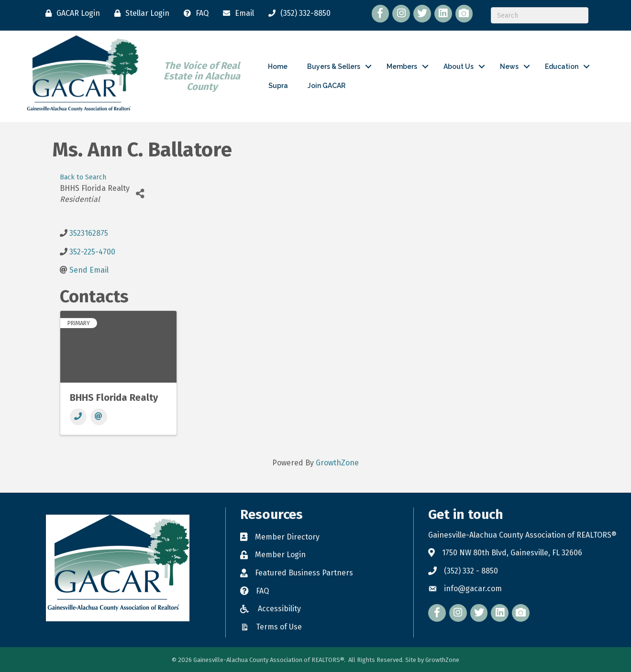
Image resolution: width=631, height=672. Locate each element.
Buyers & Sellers (334, 66)
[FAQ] (194, 13)
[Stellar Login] (139, 13)
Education (562, 66)
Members (402, 66)
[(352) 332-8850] (297, 13)
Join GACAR (327, 86)
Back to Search (83, 177)
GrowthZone (337, 463)
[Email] (236, 13)
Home (278, 66)
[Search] (540, 15)
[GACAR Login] (70, 13)
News (509, 66)
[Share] (140, 193)
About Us (459, 66)
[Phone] (78, 417)
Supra (278, 86)
